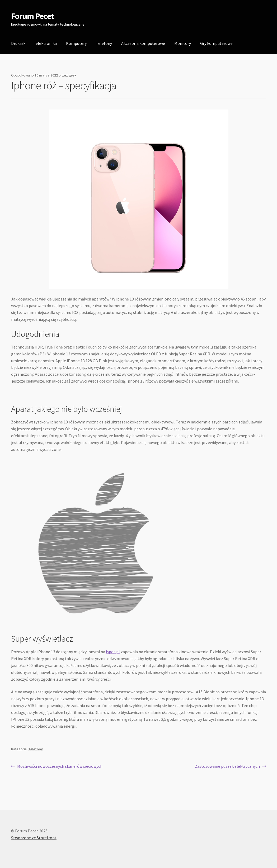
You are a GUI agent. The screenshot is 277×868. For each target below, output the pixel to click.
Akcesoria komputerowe (143, 43)
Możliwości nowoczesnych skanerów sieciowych (60, 766)
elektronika (46, 43)
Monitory (183, 43)
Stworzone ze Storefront (34, 838)
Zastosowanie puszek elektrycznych (227, 766)
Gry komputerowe (216, 43)
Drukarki (19, 43)
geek (72, 75)
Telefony (104, 43)
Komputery (76, 43)
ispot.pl (113, 652)
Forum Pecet (33, 16)
